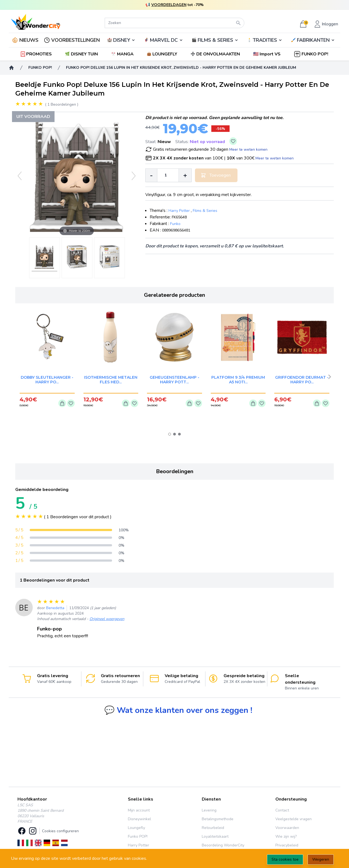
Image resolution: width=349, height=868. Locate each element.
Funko (175, 224)
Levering (209, 810)
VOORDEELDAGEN (169, 5)
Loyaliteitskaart (215, 836)
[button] (267, 54)
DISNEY (122, 40)
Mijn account (139, 810)
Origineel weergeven (107, 619)
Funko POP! (138, 836)
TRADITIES (265, 40)
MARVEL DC (164, 40)
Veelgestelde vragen (294, 819)
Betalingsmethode (218, 819)
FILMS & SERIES (215, 40)
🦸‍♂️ (164, 40)
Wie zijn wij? (286, 836)
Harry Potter (179, 211)
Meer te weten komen (248, 149)
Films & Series (205, 211)
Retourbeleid (213, 828)
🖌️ (313, 40)
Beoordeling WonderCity (223, 845)
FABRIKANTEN (313, 40)
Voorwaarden (287, 828)
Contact (282, 810)
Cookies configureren (60, 831)
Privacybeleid (287, 845)
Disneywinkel (139, 819)
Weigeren (321, 859)
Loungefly (136, 828)
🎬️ (215, 40)
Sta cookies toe (285, 859)
